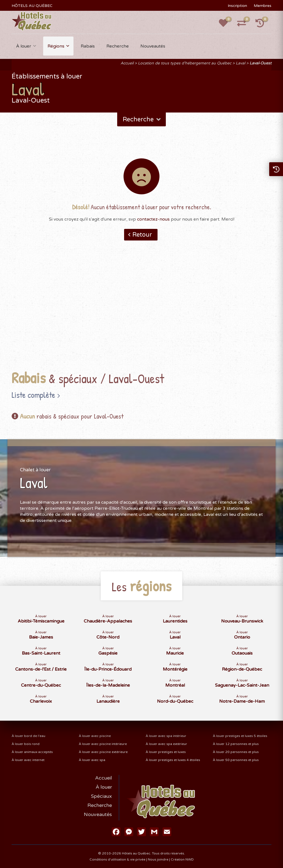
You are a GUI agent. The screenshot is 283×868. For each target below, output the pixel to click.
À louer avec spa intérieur (166, 736)
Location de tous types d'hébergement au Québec (185, 63)
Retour (142, 235)
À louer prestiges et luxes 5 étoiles (240, 736)
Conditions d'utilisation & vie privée (117, 859)
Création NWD (182, 859)
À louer (24, 46)
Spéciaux (101, 796)
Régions (56, 46)
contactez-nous (153, 219)
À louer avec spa (92, 760)
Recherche (118, 46)
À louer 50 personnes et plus (236, 760)
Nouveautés (153, 46)
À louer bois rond (26, 744)
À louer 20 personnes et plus (236, 752)
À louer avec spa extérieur (166, 744)
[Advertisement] (142, 314)
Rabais (88, 46)
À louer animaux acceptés (32, 752)
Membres (263, 6)
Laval (240, 63)
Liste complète (33, 395)
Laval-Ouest (260, 63)
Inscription (237, 6)
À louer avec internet (28, 760)
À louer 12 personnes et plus (236, 744)
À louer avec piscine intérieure (103, 744)
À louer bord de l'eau (28, 736)
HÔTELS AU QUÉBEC (32, 6)
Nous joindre (158, 859)
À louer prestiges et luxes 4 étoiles (173, 760)
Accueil (127, 63)
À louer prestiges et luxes (166, 752)
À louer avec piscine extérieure (103, 752)
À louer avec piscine (95, 736)
